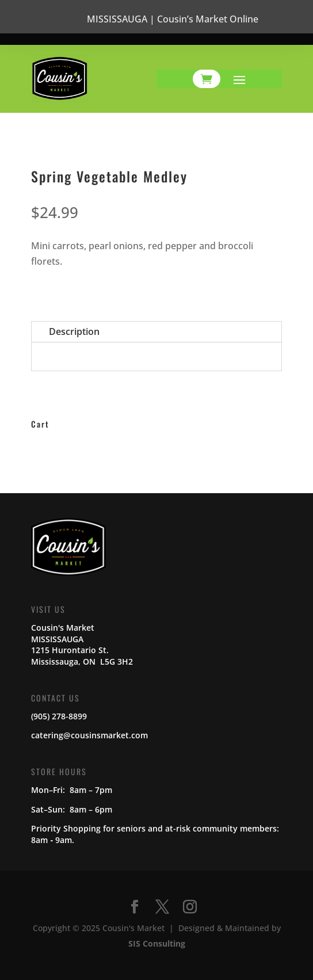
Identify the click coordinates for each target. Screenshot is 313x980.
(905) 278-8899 (59, 716)
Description (74, 331)
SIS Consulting (157, 943)
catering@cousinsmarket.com (89, 735)
